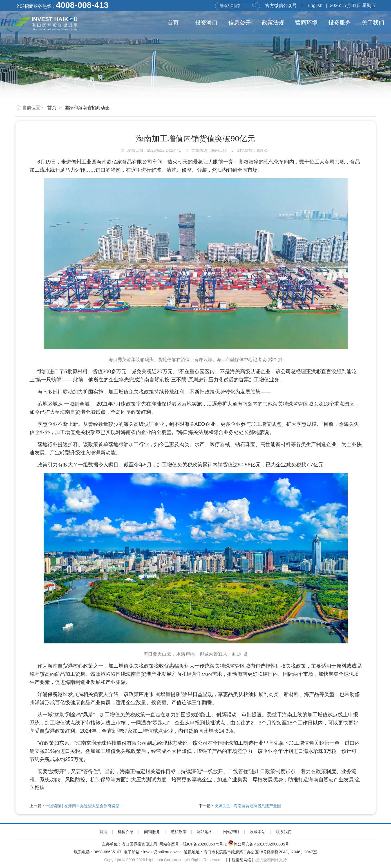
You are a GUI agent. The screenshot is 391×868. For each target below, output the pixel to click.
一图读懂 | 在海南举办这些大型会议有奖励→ (84, 806)
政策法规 (273, 23)
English (315, 5)
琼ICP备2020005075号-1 (205, 844)
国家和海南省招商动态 (87, 108)
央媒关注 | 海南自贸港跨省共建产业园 (248, 806)
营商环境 (306, 23)
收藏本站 (258, 832)
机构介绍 (126, 832)
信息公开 (240, 23)
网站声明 (231, 832)
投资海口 (206, 23)
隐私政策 (178, 832)
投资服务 (339, 23)
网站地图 (205, 832)
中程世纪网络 (240, 860)
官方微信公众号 (281, 5)
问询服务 (152, 832)
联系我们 (284, 832)
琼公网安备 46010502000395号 (261, 844)
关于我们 (373, 23)
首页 (173, 23)
